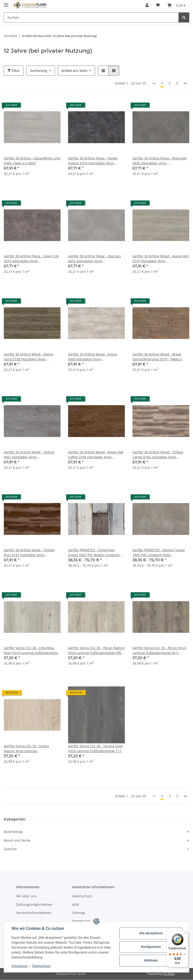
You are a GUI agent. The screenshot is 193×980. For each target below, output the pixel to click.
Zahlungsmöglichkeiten (34, 904)
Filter (14, 71)
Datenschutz (41, 966)
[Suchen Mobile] (91, 17)
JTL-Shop (169, 974)
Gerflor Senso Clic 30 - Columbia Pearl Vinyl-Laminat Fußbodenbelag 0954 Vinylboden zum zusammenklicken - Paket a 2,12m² (32, 650)
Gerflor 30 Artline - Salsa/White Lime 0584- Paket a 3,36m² (32, 161)
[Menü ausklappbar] (6, 3)
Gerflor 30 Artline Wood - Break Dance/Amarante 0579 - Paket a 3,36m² (157, 357)
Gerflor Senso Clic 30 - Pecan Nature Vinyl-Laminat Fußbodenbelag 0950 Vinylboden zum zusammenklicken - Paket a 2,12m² (96, 650)
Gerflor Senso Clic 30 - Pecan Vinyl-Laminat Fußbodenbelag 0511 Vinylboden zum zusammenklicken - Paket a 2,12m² (161, 650)
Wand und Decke (17, 840)
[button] (147, 5)
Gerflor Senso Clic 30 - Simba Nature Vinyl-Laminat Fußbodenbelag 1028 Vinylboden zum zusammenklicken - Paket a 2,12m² (29, 749)
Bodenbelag (13, 832)
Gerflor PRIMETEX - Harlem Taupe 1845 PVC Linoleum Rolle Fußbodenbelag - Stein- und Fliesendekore (159, 553)
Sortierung (39, 71)
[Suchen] (184, 17)
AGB (75, 904)
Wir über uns (26, 896)
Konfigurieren (151, 947)
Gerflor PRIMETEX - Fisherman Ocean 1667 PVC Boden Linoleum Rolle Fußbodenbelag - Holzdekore (95, 553)
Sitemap (79, 913)
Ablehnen (151, 960)
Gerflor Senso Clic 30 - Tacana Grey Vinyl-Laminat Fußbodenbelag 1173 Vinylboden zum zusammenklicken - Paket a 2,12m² (96, 749)
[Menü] (186, 934)
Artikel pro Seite (74, 71)
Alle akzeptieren (151, 933)
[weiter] (185, 83)
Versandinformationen (34, 913)
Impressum (20, 966)
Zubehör (10, 849)
